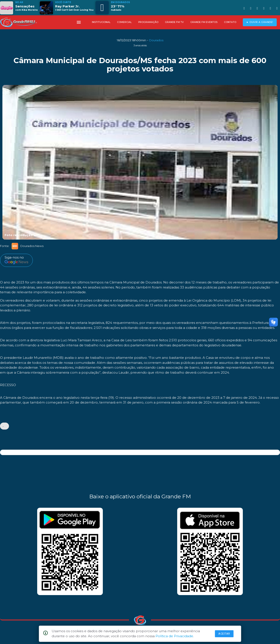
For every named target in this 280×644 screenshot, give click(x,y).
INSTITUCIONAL (101, 22)
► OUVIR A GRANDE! (260, 22)
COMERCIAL (124, 22)
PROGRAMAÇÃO (148, 22)
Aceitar (224, 634)
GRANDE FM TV (174, 22)
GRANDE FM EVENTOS (204, 22)
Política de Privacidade (174, 636)
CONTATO (230, 22)
